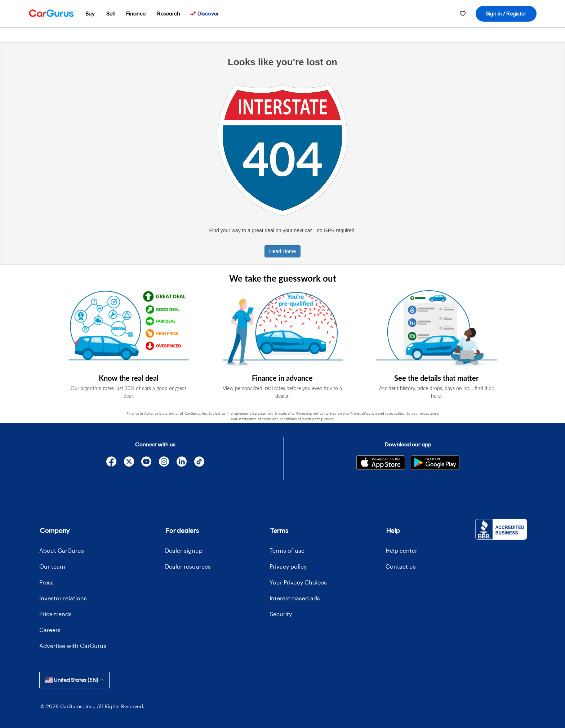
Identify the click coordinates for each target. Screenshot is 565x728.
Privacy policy (288, 566)
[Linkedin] (182, 463)
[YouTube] (146, 463)
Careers (50, 630)
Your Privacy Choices (298, 582)
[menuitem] (90, 14)
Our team (52, 566)
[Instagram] (164, 463)
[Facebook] (111, 463)
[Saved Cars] (463, 14)
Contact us (401, 566)
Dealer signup (184, 550)
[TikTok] (199, 463)
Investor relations (63, 598)
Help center (401, 550)
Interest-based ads (295, 598)
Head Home (283, 251)
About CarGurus (62, 550)
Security (281, 614)
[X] (129, 463)
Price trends (55, 614)
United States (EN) (74, 680)
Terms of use (287, 550)
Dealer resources (188, 566)
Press (46, 582)
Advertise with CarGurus (73, 646)
